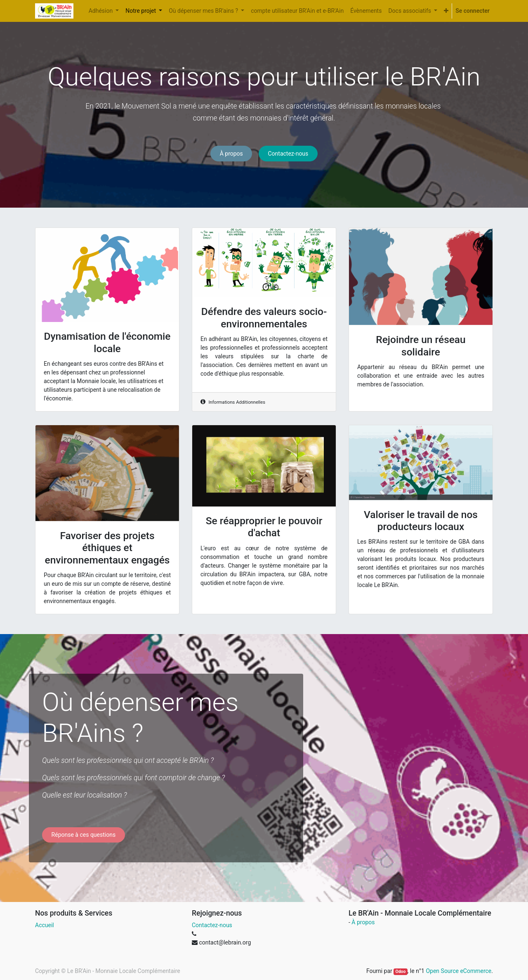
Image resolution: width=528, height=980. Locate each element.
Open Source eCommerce (458, 971)
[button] (446, 11)
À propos (231, 154)
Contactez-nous (288, 154)
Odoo (400, 972)
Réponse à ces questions (84, 835)
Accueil (45, 925)
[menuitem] (297, 11)
